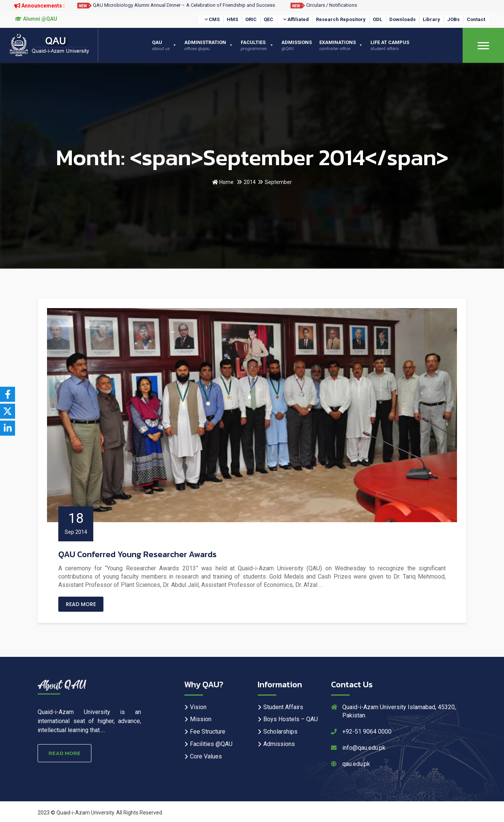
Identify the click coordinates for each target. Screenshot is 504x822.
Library (431, 19)
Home (223, 182)
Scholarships (280, 732)
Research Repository (341, 19)
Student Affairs (283, 707)
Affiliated (296, 20)
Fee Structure (208, 732)
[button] (206, 20)
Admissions (279, 744)
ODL (377, 19)
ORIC (251, 19)
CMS (212, 20)
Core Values (206, 756)
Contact (476, 19)
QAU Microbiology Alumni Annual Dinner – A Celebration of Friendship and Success (176, 5)
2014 (250, 182)
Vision (198, 707)
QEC (268, 19)
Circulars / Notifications (323, 5)
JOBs (453, 19)
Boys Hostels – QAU (291, 719)
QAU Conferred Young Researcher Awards (137, 554)
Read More (81, 604)
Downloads (402, 19)
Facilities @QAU (211, 744)
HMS (232, 19)
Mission (201, 719)
